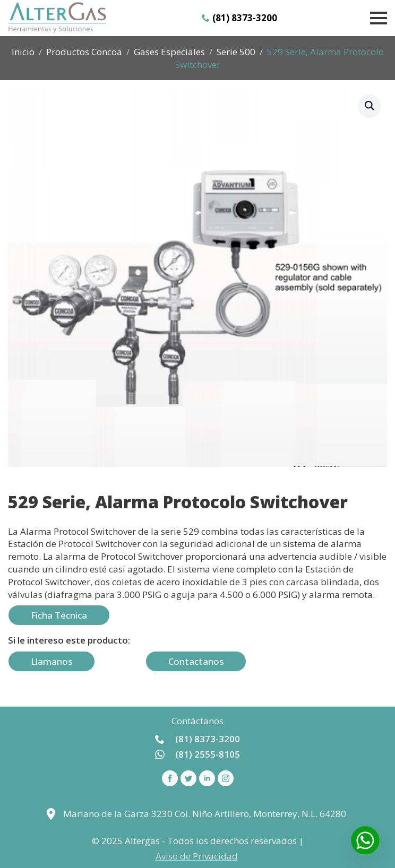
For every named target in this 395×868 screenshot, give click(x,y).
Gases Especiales (169, 52)
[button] (370, 106)
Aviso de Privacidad (197, 856)
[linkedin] (207, 778)
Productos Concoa (84, 52)
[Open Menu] (379, 18)
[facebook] (170, 778)
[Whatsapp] (365, 840)
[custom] (188, 778)
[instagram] (226, 778)
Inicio (23, 52)
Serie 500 (236, 52)
